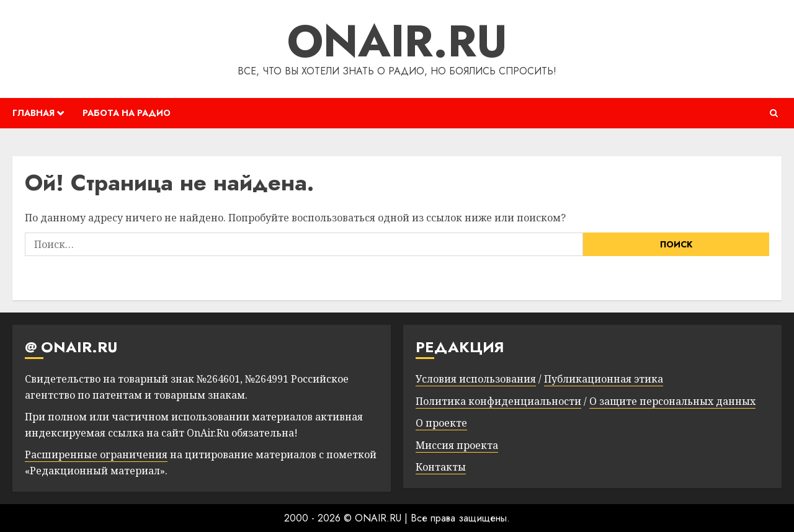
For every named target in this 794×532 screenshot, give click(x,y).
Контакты (441, 467)
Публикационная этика (604, 379)
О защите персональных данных (672, 401)
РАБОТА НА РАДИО (127, 113)
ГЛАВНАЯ (33, 113)
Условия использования (476, 379)
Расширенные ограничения (96, 454)
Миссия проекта (457, 445)
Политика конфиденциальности (498, 401)
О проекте (441, 423)
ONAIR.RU (397, 41)
